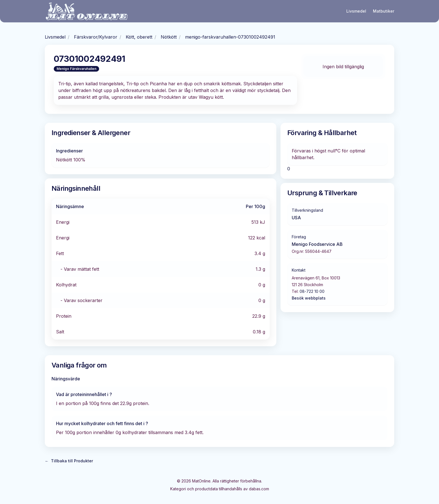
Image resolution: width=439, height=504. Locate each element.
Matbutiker (384, 11)
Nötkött (169, 37)
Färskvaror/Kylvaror (96, 37)
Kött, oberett (139, 37)
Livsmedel (356, 11)
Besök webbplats (309, 298)
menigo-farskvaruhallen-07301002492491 (230, 37)
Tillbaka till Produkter (69, 461)
